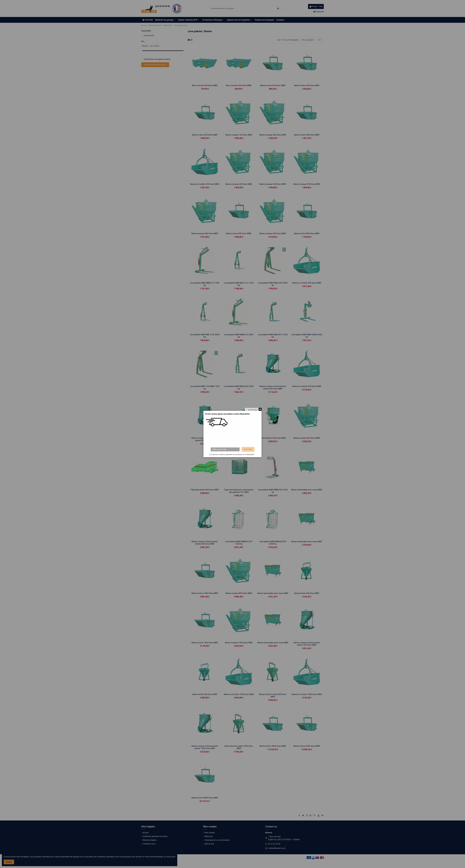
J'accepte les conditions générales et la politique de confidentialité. (232, 455)
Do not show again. (253, 410)
